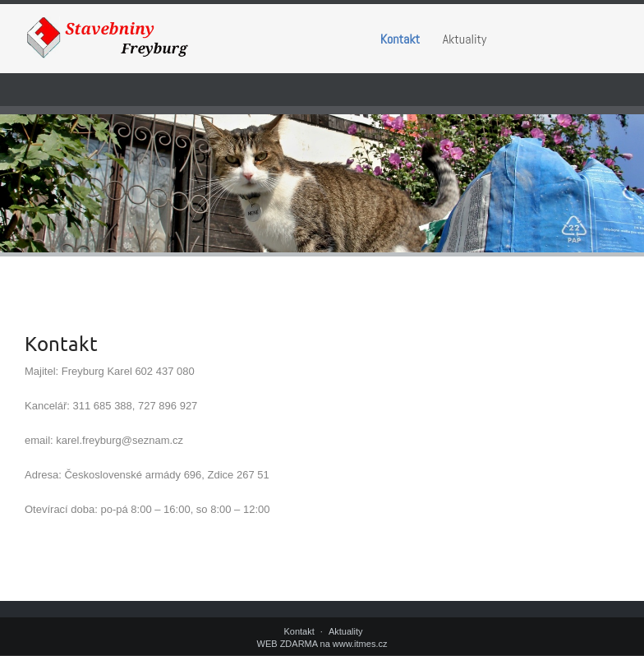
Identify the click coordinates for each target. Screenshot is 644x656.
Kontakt (400, 39)
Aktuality (465, 39)
